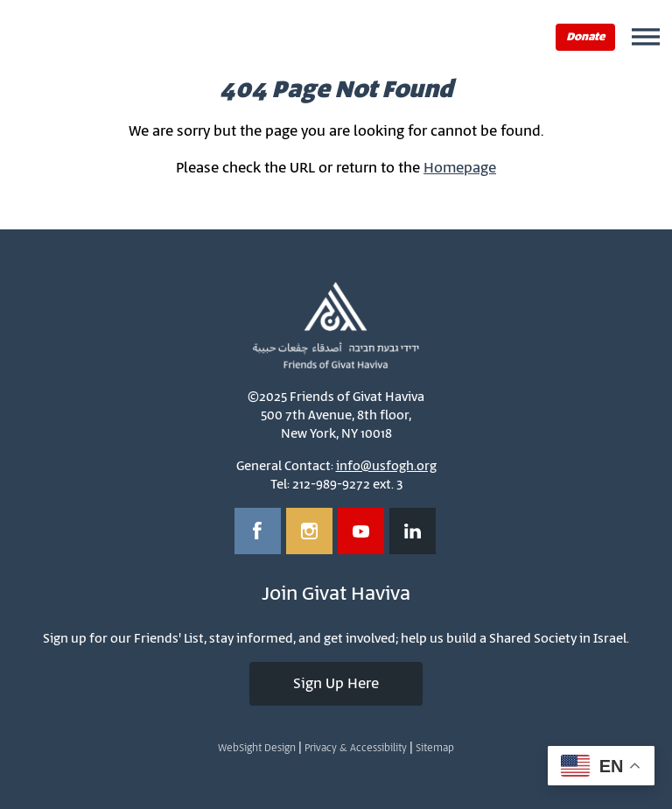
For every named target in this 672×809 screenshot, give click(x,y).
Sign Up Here (336, 684)
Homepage (460, 168)
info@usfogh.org (386, 466)
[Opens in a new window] (258, 531)
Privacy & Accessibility (356, 748)
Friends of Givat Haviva (85, 36)
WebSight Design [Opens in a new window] (257, 748)
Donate (585, 37)
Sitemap (435, 748)
